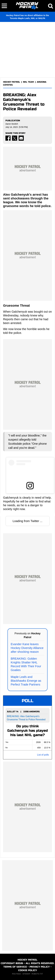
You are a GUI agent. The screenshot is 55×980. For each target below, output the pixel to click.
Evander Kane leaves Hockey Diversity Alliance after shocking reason (27, 648)
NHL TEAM (28, 82)
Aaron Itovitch (12, 124)
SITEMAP (26, 974)
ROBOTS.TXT (37, 974)
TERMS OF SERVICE (15, 967)
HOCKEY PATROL (12, 82)
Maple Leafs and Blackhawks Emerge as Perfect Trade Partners (26, 681)
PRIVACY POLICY (40, 967)
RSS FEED (16, 974)
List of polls (43, 755)
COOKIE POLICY (28, 970)
